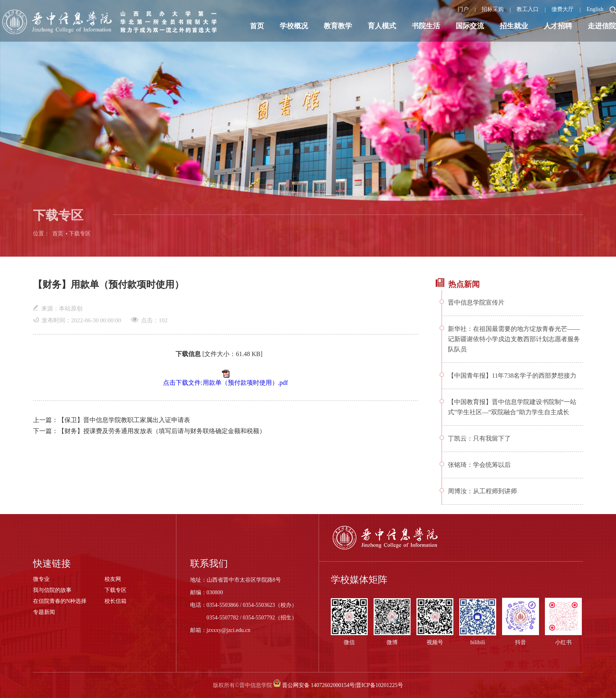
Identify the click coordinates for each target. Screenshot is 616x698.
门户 (463, 9)
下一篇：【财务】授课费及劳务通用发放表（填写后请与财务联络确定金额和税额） (149, 431)
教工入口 (528, 9)
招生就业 (514, 26)
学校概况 (294, 26)
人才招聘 (558, 26)
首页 (257, 26)
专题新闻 (44, 612)
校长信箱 (115, 601)
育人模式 (382, 26)
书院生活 (426, 26)
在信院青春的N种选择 (60, 601)
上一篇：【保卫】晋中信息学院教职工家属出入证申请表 (112, 420)
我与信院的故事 (52, 590)
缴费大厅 (563, 9)
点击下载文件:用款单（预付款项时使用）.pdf (225, 383)
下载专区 (80, 239)
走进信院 (602, 26)
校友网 (113, 579)
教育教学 (338, 26)
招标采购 (493, 9)
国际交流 (470, 26)
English (595, 9)
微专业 (41, 579)
